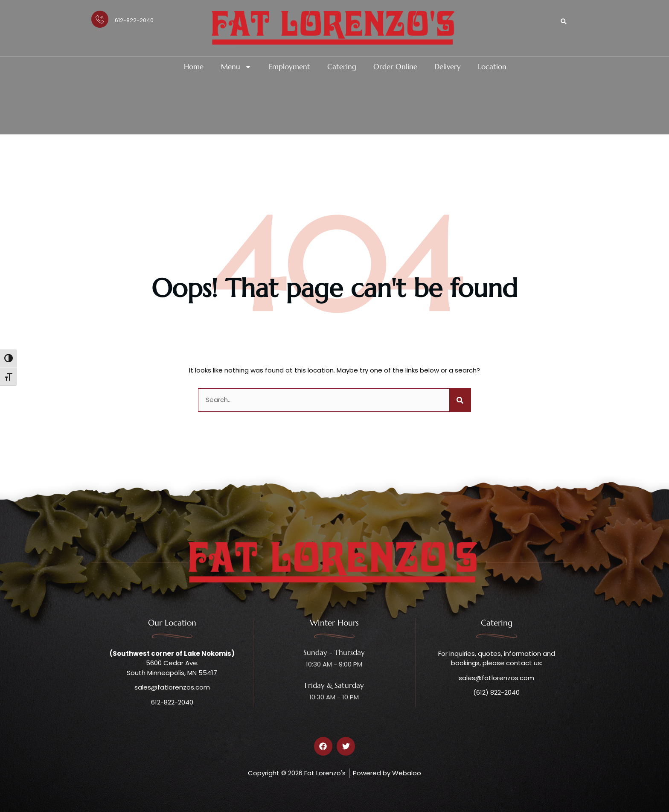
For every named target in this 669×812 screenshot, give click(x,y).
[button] (564, 21)
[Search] (460, 400)
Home (194, 67)
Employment (289, 67)
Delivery (448, 67)
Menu (236, 67)
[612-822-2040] (100, 19)
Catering (342, 67)
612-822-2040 (134, 20)
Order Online (395, 67)
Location (492, 67)
